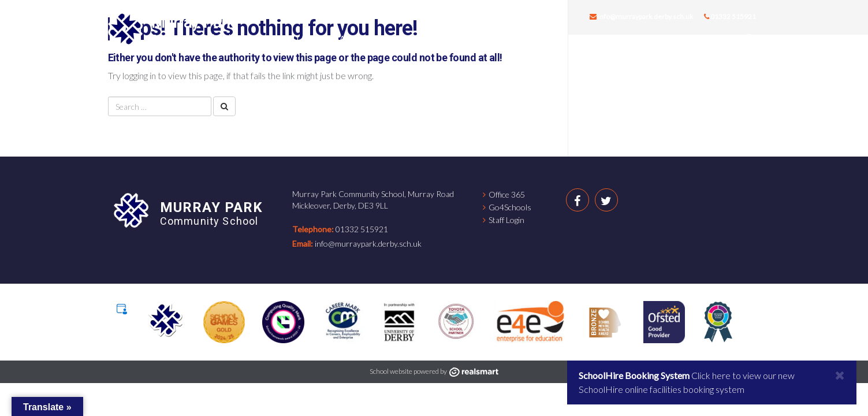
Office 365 (507, 194)
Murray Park (193, 22)
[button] (750, 39)
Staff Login (506, 220)
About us (295, 38)
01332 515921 (730, 16)
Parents (552, 38)
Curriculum (421, 38)
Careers (355, 38)
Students (491, 38)
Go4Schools (510, 207)
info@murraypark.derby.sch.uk (641, 16)
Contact (709, 38)
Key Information (629, 38)
